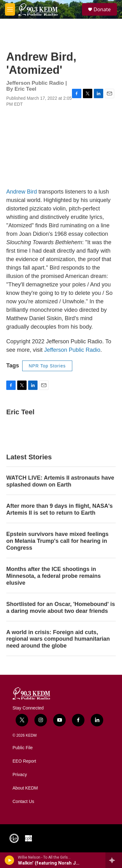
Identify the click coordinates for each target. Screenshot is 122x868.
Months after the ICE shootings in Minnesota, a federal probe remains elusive (53, 576)
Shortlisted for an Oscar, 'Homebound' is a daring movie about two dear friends (61, 608)
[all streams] (114, 860)
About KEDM (25, 788)
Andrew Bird (22, 192)
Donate (102, 9)
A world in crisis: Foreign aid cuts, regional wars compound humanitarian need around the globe (58, 639)
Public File (23, 748)
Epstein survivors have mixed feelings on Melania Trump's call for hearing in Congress (57, 541)
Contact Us (23, 802)
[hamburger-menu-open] (10, 9)
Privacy (20, 775)
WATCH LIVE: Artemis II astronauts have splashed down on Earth (60, 481)
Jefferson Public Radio (72, 350)
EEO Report (24, 761)
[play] (10, 860)
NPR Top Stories (47, 366)
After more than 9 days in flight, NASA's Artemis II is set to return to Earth (59, 509)
